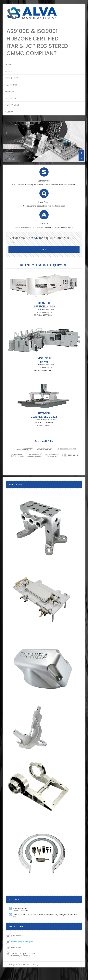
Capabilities (12, 78)
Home (8, 64)
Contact (10, 112)
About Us (10, 71)
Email (44, 250)
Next (81, 158)
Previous (81, 153)
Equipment (11, 85)
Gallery (10, 91)
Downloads (12, 98)
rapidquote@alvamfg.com (22, 942)
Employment (12, 105)
